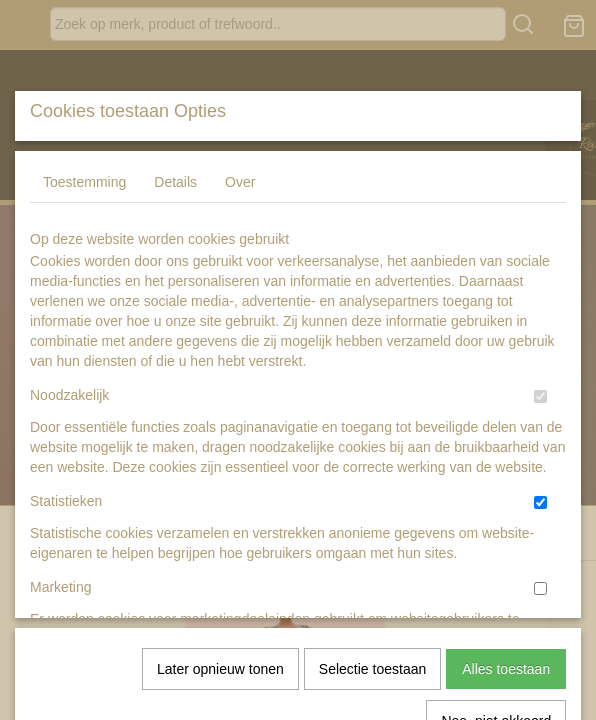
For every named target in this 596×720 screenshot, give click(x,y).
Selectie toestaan (372, 596)
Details (175, 331)
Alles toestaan (506, 596)
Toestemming (84, 331)
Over (240, 331)
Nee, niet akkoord (496, 648)
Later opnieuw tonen (220, 596)
